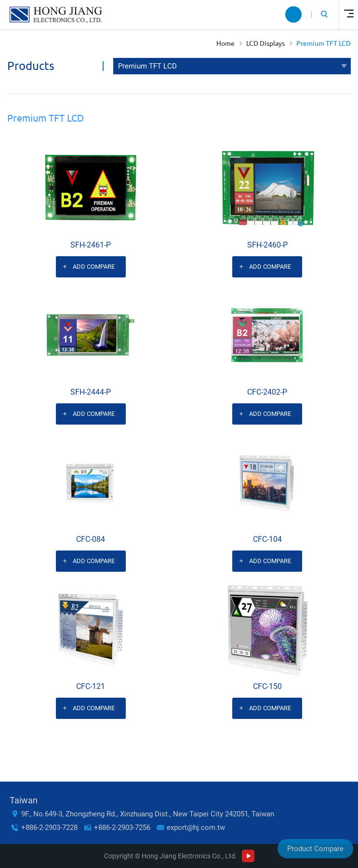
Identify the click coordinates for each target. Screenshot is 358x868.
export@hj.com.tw (196, 827)
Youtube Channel (248, 856)
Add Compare (94, 267)
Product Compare (315, 849)
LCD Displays (265, 43)
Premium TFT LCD (324, 43)
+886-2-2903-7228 (49, 827)
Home (225, 43)
